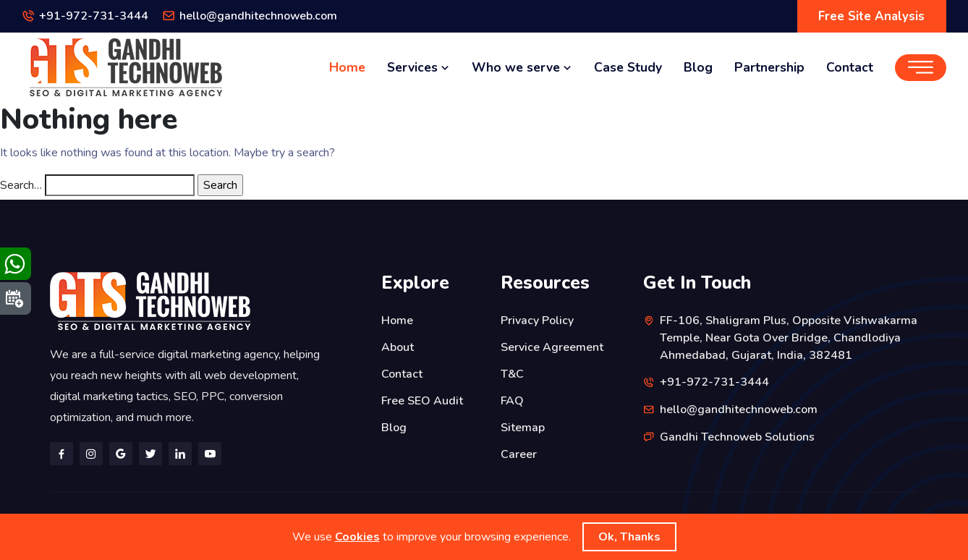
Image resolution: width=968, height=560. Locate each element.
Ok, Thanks (629, 537)
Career (519, 451)
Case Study (628, 67)
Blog (698, 67)
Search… (21, 185)
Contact (850, 67)
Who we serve (522, 67)
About (398, 347)
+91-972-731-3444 (94, 17)
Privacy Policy (537, 321)
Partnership (769, 67)
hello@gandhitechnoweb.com (259, 17)
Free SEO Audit (423, 399)
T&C (513, 373)
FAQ (513, 399)
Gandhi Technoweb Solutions (738, 436)
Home (347, 67)
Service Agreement (552, 347)
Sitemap (523, 425)
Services (419, 67)
